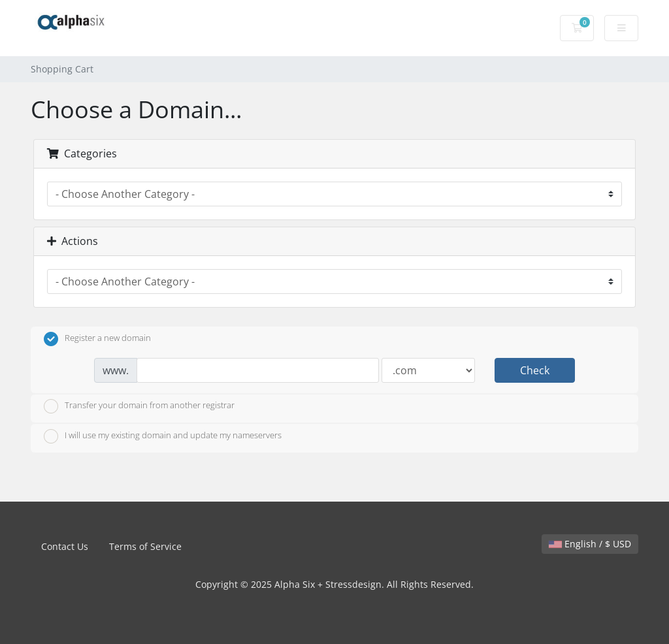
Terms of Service (145, 546)
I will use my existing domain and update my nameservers (163, 436)
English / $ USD (590, 544)
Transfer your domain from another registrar (139, 406)
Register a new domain (97, 339)
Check (535, 370)
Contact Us (65, 546)
